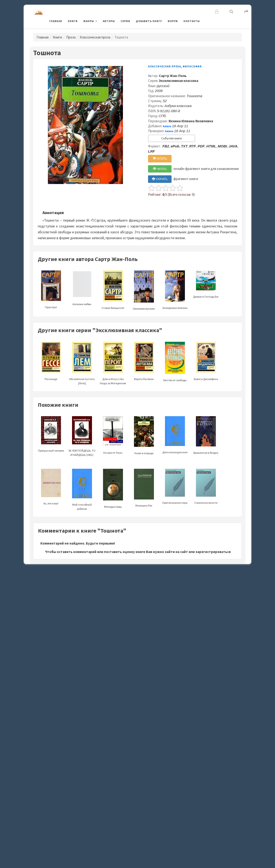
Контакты (192, 21)
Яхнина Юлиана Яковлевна (191, 121)
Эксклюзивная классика (179, 81)
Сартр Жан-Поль (173, 76)
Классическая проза (95, 37)
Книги (73, 21)
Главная (56, 21)
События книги (172, 138)
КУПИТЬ (160, 159)
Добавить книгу (149, 21)
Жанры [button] (89, 21)
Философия (192, 66)
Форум (173, 21)
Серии (125, 21)
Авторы (109, 21)
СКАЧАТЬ (160, 179)
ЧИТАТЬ (160, 169)
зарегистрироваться (213, 552)
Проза (71, 37)
